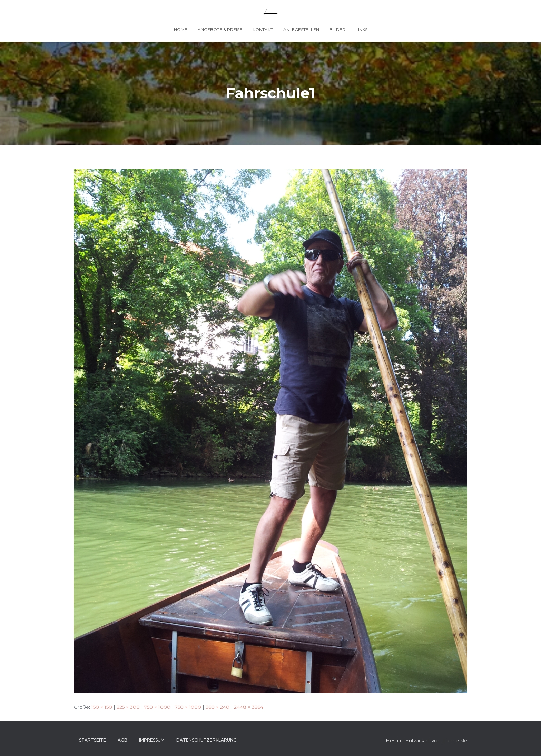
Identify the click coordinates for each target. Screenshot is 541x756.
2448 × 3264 (249, 707)
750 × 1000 (157, 707)
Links (362, 29)
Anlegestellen (301, 29)
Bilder (337, 29)
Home (181, 29)
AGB (122, 740)
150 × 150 (102, 707)
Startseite (92, 740)
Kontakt (263, 29)
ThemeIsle (455, 740)
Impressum (152, 740)
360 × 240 (218, 707)
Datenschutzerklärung (206, 740)
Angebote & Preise (220, 29)
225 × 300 (128, 707)
